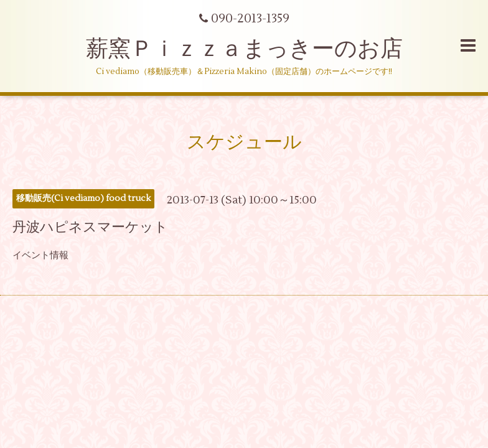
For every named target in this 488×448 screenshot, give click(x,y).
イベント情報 (40, 255)
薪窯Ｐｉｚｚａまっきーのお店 (256, 49)
